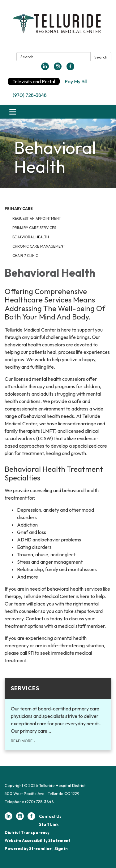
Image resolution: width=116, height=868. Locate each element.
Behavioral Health (31, 237)
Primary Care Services (34, 228)
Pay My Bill (76, 81)
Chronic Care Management (39, 246)
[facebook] (70, 68)
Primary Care (19, 208)
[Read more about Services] (58, 714)
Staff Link (49, 824)
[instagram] (58, 68)
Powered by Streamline (28, 848)
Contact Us (50, 816)
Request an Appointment (37, 218)
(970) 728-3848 (30, 95)
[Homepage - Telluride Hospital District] (58, 27)
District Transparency (27, 832)
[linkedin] (45, 68)
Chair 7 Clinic (25, 256)
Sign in (61, 848)
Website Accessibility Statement (37, 840)
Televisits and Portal (34, 81)
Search (101, 57)
